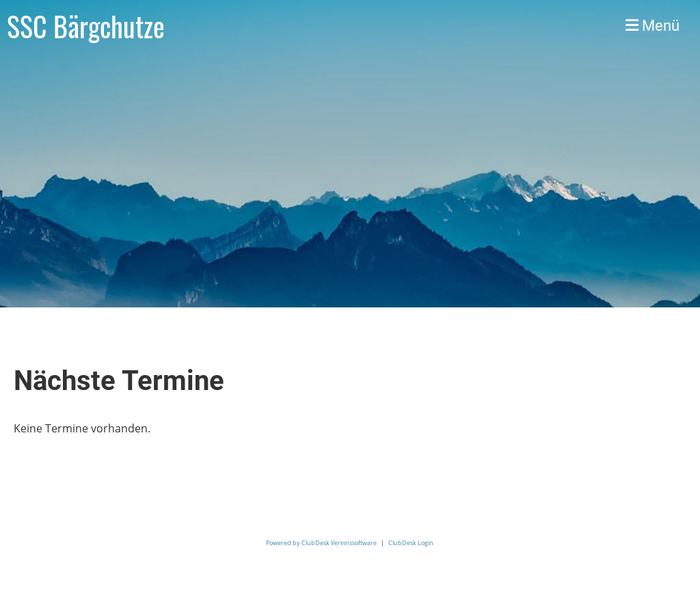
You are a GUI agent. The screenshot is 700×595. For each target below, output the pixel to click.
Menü (652, 26)
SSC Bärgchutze (86, 26)
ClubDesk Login (411, 543)
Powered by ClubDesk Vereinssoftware (321, 543)
